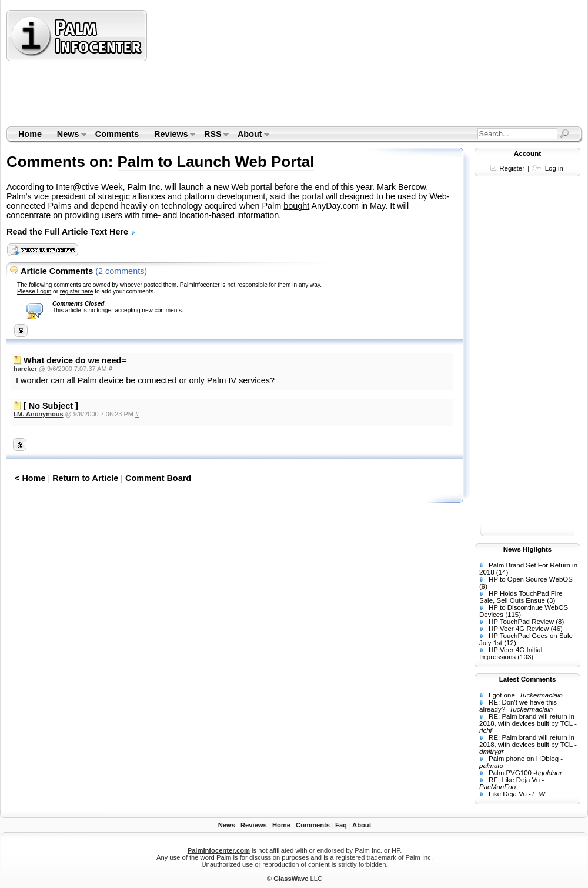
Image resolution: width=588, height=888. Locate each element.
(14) (502, 572)
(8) (560, 622)
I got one (502, 695)
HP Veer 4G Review (519, 629)
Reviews (171, 135)
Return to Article (85, 478)
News (68, 135)
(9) (483, 586)
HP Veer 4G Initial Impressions (511, 653)
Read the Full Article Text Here (71, 232)
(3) (551, 600)
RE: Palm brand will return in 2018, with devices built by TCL (527, 720)
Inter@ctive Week (89, 187)
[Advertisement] (215, 68)
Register (512, 168)
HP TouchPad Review (521, 622)
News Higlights (528, 549)
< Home (30, 478)
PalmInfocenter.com (219, 850)
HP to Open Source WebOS (531, 579)
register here (77, 291)
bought (296, 206)
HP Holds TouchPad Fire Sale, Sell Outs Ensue (521, 597)
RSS (213, 135)
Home (30, 134)
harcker (25, 369)
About (250, 135)
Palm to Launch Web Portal (216, 162)
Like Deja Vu (508, 794)
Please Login (34, 291)
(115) (513, 615)
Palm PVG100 (510, 773)
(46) (556, 629)
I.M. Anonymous (39, 414)
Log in (554, 168)
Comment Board (158, 478)
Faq (341, 825)
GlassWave (291, 879)
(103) (525, 657)
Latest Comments (528, 679)
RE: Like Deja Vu (514, 780)
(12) (510, 643)
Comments (117, 134)
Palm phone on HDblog (524, 759)
